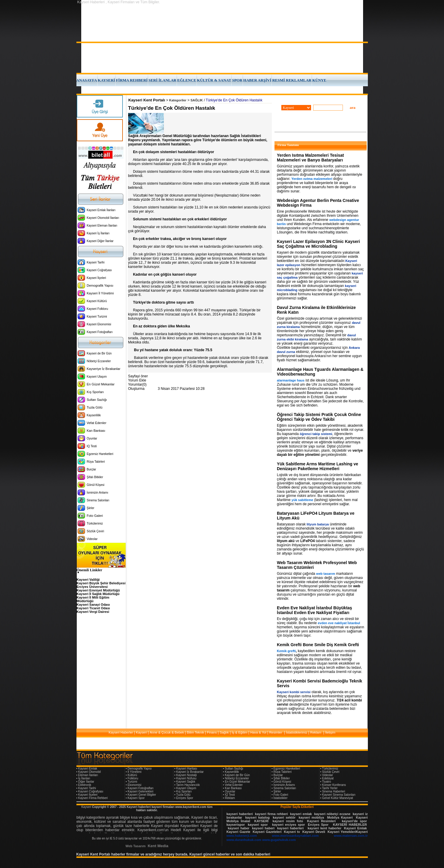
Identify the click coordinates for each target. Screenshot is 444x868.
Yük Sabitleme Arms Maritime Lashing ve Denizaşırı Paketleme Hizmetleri (317, 466)
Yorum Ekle (137, 380)
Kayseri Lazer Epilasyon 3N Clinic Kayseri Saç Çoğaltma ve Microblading (318, 244)
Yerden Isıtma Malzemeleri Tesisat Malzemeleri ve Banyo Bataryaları (310, 158)
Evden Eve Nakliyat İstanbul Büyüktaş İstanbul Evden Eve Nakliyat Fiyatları (314, 610)
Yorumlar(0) (137, 384)
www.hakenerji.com (242, 836)
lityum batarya (318, 524)
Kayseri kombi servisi (294, 692)
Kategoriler (178, 100)
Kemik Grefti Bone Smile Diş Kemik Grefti (318, 645)
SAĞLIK (197, 100)
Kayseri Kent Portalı (147, 100)
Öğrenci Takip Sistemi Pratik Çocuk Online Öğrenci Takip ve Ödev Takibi (319, 417)
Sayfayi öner (138, 376)
